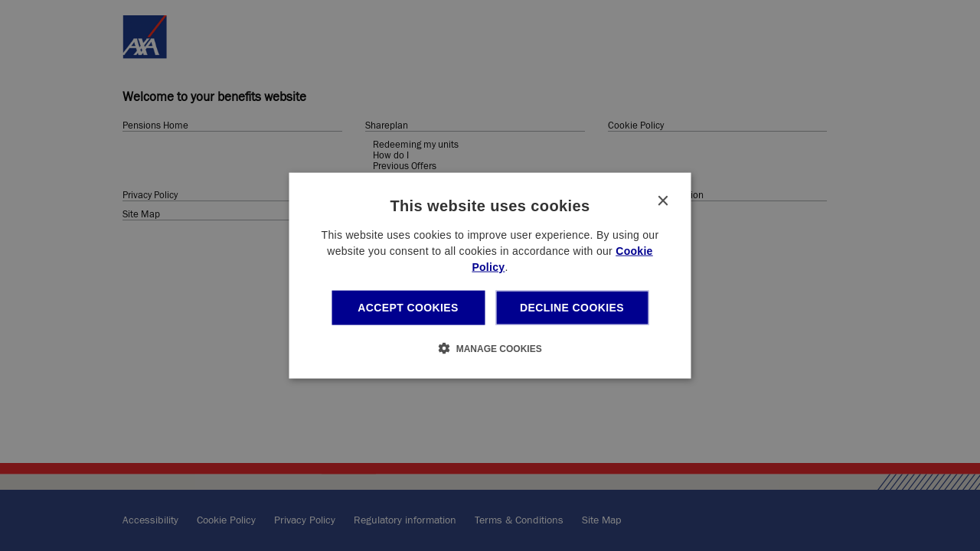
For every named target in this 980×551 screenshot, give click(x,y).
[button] (490, 347)
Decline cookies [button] (572, 308)
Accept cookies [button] (408, 308)
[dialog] (490, 276)
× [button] (663, 202)
